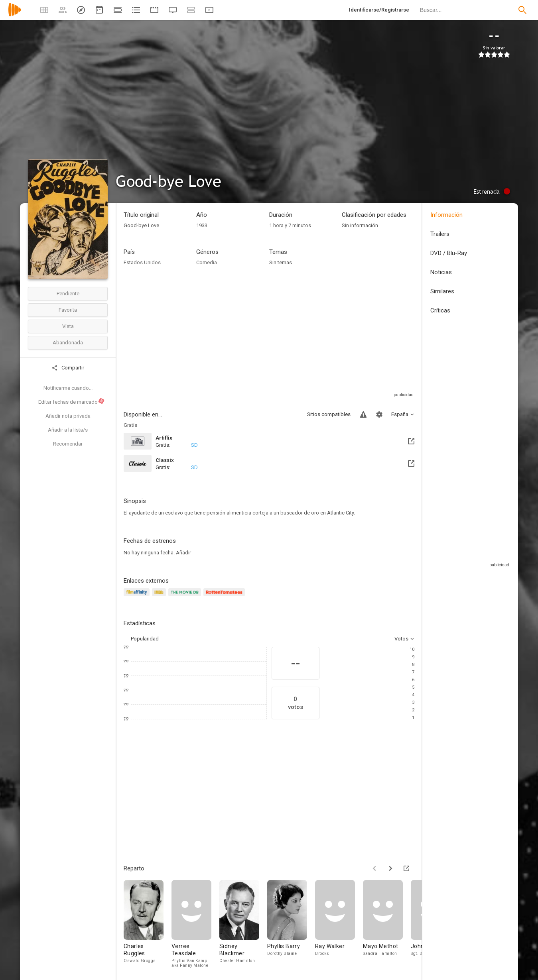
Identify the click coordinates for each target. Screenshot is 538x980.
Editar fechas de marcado (72, 401)
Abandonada (68, 343)
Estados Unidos (142, 262)
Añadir (183, 553)
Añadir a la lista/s (68, 430)
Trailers (440, 234)
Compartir (68, 368)
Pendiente (68, 294)
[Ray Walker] (339, 924)
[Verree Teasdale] (195, 924)
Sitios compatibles (329, 414)
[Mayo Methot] (387, 924)
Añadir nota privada (68, 416)
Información (446, 215)
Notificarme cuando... (68, 388)
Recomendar (68, 444)
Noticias (441, 272)
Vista (68, 326)
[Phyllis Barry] (291, 924)
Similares (442, 291)
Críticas (440, 310)
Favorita (68, 310)
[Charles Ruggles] (148, 924)
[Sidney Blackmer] (243, 924)
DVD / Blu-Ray (449, 253)
